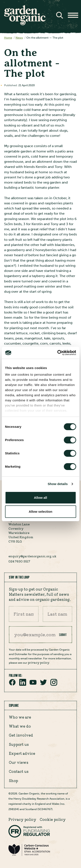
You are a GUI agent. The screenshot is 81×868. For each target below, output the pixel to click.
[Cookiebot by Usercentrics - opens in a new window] (58, 353)
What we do (20, 726)
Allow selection (40, 512)
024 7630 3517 (19, 561)
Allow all (40, 498)
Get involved (21, 735)
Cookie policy (53, 819)
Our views (19, 762)
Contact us (19, 771)
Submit (63, 635)
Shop (13, 781)
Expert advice (22, 753)
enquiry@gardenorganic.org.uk (32, 556)
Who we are (20, 717)
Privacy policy (22, 819)
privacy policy (39, 662)
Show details (58, 484)
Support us (19, 744)
